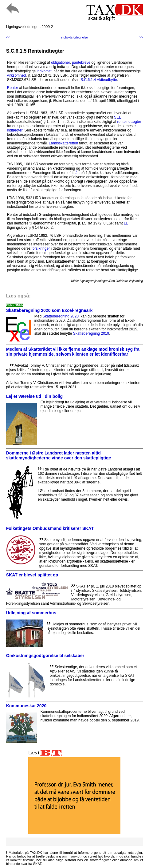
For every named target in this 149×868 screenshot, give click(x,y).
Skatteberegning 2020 (60, 316)
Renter (13, 88)
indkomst (44, 71)
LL (126, 223)
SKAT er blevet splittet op (32, 575)
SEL (117, 117)
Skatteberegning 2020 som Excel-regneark (49, 310)
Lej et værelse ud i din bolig (34, 396)
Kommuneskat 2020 (26, 706)
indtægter (15, 130)
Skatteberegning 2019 (91, 333)
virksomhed (16, 75)
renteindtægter (129, 122)
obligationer (60, 63)
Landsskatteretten (63, 143)
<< (8, 37)
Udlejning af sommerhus (31, 613)
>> (141, 37)
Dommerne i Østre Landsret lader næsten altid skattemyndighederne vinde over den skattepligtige (59, 455)
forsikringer (41, 248)
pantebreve (81, 63)
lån (77, 173)
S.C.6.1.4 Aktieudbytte (99, 80)
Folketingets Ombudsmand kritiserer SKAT (50, 528)
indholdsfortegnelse (74, 37)
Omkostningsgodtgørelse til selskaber (45, 656)
